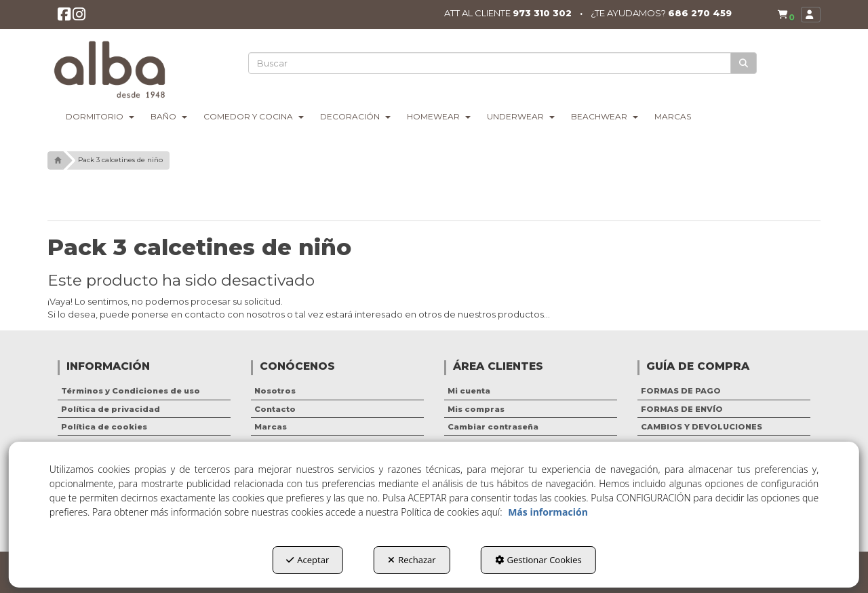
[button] (64, 17)
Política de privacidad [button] (111, 409)
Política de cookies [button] (104, 427)
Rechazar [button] (412, 560)
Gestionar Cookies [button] (538, 560)
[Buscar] (744, 63)
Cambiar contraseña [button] (493, 427)
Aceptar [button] (308, 560)
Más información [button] (548, 512)
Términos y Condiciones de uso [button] (131, 391)
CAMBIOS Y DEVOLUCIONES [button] (702, 427)
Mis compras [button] (476, 409)
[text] (490, 63)
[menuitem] (786, 15)
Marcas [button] (271, 427)
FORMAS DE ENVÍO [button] (682, 409)
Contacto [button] (275, 409)
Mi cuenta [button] (469, 391)
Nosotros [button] (275, 391)
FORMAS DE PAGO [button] (681, 391)
